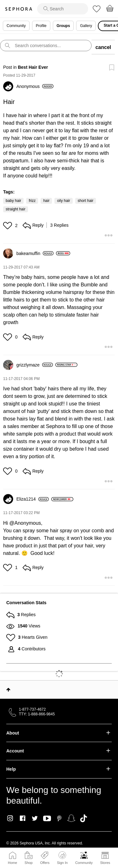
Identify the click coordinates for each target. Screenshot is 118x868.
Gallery (86, 26)
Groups (63, 26)
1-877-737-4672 (32, 709)
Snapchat (71, 818)
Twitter (35, 818)
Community (84, 863)
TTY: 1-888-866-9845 (37, 714)
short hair (86, 201)
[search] (63, 9)
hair (46, 201)
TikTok (84, 818)
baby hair (13, 201)
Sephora (19, 9)
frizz (32, 201)
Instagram (10, 818)
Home (12, 863)
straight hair (16, 209)
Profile (41, 26)
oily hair (63, 201)
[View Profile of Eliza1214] (33, 499)
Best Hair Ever (33, 67)
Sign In (62, 858)
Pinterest (59, 818)
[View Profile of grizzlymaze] (35, 365)
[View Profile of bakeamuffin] (35, 253)
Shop (29, 863)
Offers (45, 863)
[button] (8, 225)
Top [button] (8, 690)
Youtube (47, 819)
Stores (105, 863)
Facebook (22, 818)
